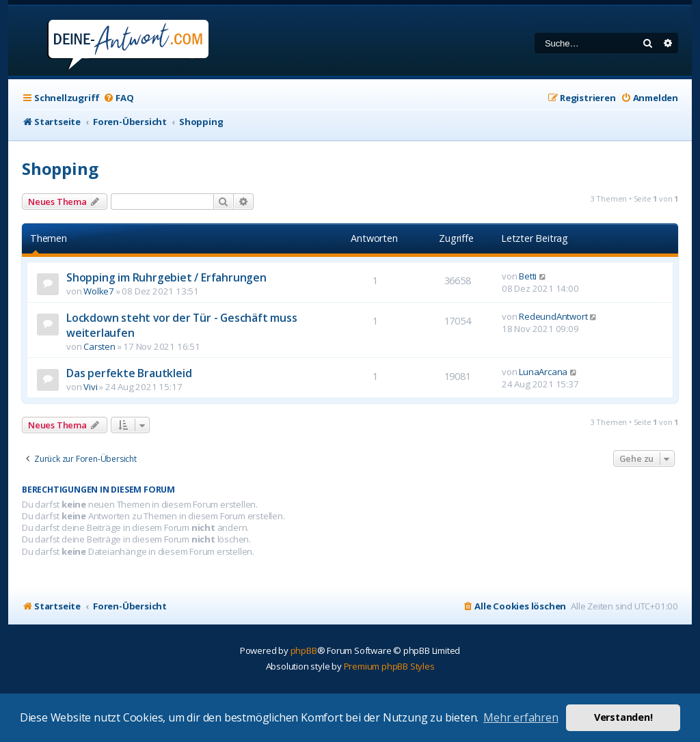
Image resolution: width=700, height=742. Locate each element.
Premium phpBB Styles (389, 666)
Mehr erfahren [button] (521, 717)
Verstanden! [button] (623, 717)
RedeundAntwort (553, 316)
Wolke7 (99, 291)
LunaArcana (543, 372)
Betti (528, 276)
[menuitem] (118, 98)
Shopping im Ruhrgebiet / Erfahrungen (166, 277)
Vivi (90, 387)
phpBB (304, 650)
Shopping (60, 168)
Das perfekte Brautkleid (129, 373)
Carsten (99, 346)
